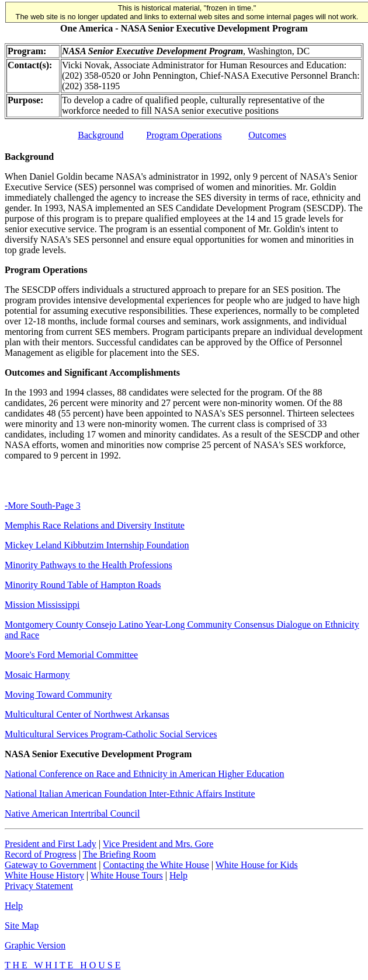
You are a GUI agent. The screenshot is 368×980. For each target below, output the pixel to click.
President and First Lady (51, 844)
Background (100, 135)
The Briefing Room (119, 854)
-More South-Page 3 (43, 505)
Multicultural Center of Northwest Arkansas (87, 714)
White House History (44, 875)
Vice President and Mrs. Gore (158, 844)
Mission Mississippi (42, 605)
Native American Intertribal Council (72, 813)
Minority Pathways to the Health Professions (88, 565)
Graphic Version (35, 945)
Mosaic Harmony (37, 675)
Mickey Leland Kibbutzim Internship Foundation (97, 545)
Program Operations (184, 135)
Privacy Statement (39, 886)
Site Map (22, 925)
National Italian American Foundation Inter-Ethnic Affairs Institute (130, 794)
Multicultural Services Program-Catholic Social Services (111, 734)
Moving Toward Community (58, 694)
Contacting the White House (156, 865)
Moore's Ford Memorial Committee (71, 655)
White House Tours (127, 875)
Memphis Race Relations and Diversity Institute (95, 525)
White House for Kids (257, 865)
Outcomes (267, 135)
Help (178, 875)
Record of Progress (41, 854)
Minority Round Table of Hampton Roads (83, 585)
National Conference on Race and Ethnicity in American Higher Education (145, 774)
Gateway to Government (51, 865)
